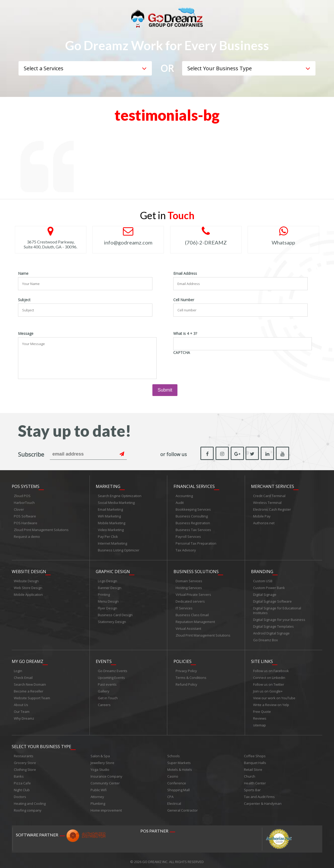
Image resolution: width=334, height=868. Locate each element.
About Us (21, 703)
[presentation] (213, 366)
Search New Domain (30, 682)
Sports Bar (252, 787)
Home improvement (106, 807)
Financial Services (194, 486)
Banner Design (110, 586)
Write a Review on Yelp (271, 703)
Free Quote (262, 709)
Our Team (22, 709)
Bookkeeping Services (193, 509)
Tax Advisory (186, 550)
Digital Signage (265, 593)
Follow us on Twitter (269, 682)
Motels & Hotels (180, 767)
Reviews (260, 716)
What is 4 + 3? (185, 334)
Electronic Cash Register (272, 509)
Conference (177, 780)
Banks (19, 773)
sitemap (260, 723)
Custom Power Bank (269, 586)
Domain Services (189, 580)
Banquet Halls (255, 760)
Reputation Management (195, 620)
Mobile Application (28, 593)
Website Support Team (32, 696)
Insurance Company (106, 773)
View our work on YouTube (274, 696)
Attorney (97, 794)
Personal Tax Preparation (196, 543)
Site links (262, 659)
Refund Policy (186, 682)
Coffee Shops (255, 753)
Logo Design (108, 580)
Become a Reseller (29, 689)
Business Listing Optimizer (119, 550)
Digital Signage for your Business (279, 618)
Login (18, 669)
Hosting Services (189, 586)
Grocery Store (25, 760)
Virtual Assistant (188, 627)
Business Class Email (192, 614)
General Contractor (183, 807)
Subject (24, 300)
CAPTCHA (182, 353)
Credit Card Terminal (269, 495)
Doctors (20, 794)
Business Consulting (192, 516)
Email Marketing (110, 509)
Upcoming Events (111, 675)
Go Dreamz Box (266, 639)
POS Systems (26, 486)
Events (104, 659)
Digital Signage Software (272, 600)
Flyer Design (108, 607)
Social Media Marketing (116, 502)
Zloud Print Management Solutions (41, 529)
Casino (173, 773)
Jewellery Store (102, 760)
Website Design (29, 570)
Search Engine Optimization (120, 495)
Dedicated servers (190, 600)
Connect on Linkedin (269, 675)
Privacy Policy (186, 669)
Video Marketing (111, 529)
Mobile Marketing (112, 522)
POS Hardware (26, 522)
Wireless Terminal (267, 502)
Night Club (22, 787)
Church (250, 773)
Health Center (255, 780)
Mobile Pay (262, 516)
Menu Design (108, 600)
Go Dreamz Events (113, 669)
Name (23, 273)
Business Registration (193, 522)
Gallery (104, 689)
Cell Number (184, 300)
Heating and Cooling (30, 801)
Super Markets (179, 760)
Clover (19, 509)
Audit (180, 502)
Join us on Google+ (268, 689)
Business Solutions (196, 570)
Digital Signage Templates (273, 625)
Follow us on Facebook (271, 669)
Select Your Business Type (41, 744)
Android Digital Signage (271, 632)
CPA (170, 794)
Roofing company (28, 807)
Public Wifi (99, 787)
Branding (262, 570)
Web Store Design (28, 586)
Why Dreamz (24, 716)
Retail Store (253, 767)
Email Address (185, 273)
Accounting (184, 495)
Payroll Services (188, 536)
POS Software (25, 516)
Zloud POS (22, 495)
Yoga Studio (100, 767)
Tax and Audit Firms (259, 794)
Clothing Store (25, 767)
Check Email (23, 675)
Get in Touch (108, 696)
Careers (104, 703)
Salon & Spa (100, 753)
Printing (104, 593)
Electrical (174, 801)
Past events (107, 682)
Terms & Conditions (191, 675)
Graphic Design (113, 570)
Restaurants (24, 753)
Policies (183, 659)
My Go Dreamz (28, 659)
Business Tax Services (193, 529)
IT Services (184, 607)
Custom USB (263, 580)
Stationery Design (112, 620)
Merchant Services (273, 486)
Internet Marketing (112, 543)
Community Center (105, 780)
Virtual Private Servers (193, 593)
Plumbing (98, 801)
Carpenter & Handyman (263, 801)
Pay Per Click (108, 536)
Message (26, 334)
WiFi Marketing (109, 516)
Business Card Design (115, 614)
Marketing (108, 486)
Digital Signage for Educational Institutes (277, 609)
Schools (174, 753)
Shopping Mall (178, 787)
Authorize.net (264, 522)
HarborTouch (24, 502)
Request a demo (27, 536)
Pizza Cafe (22, 780)
